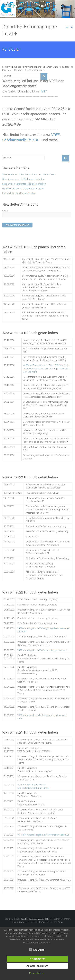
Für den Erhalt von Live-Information (19, 193)
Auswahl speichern (37, 966)
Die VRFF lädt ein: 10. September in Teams (23, 189)
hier (44, 91)
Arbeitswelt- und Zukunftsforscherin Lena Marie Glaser (29, 174)
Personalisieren (37, 973)
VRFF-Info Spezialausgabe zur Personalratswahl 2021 (43, 835)
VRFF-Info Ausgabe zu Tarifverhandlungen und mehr (43, 650)
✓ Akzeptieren (37, 959)
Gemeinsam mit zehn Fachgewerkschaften (23, 179)
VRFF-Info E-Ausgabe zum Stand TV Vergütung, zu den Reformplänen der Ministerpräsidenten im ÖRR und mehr (47, 369)
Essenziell (37, 950)
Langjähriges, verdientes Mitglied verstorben (24, 184)
